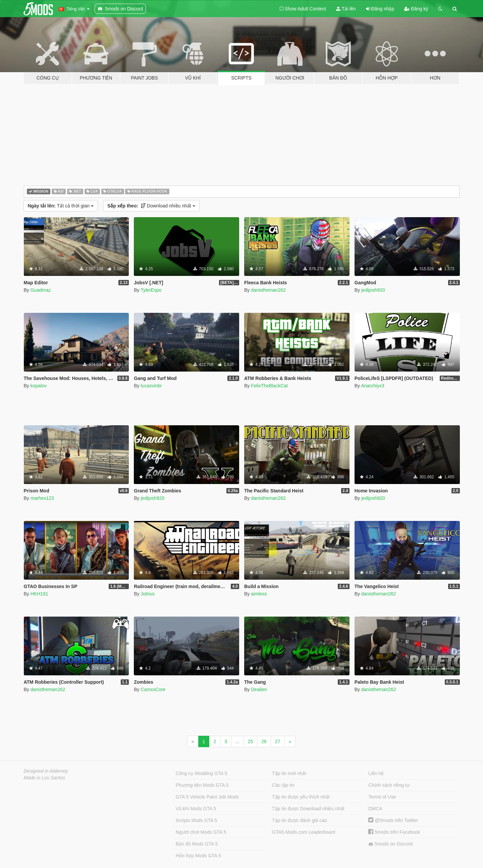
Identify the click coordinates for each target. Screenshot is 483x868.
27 (278, 741)
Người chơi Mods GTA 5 (201, 832)
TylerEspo (151, 290)
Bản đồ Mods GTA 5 (197, 844)
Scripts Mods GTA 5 (196, 820)
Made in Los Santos (45, 778)
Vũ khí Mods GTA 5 (196, 809)
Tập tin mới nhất (289, 773)
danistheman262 (268, 290)
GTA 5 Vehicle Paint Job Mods (207, 797)
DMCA (375, 809)
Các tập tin (283, 785)
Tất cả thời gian (61, 206)
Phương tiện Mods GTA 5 (202, 785)
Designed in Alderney (46, 771)
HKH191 (39, 594)
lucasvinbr (151, 386)
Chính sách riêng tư (389, 785)
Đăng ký (416, 9)
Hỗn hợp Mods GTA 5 (198, 856)
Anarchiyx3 (372, 386)
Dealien (259, 689)
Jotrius (147, 594)
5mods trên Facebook (394, 832)
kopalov (39, 386)
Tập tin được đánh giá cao (300, 820)
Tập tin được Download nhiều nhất (308, 809)
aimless (259, 594)
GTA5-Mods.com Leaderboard (304, 832)
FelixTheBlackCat (269, 386)
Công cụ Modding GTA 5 (201, 773)
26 (264, 741)
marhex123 (42, 498)
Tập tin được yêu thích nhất (301, 797)
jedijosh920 (373, 290)
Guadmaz (41, 290)
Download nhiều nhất (151, 206)
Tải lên (346, 9)
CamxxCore (153, 689)
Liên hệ (376, 773)
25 (251, 741)
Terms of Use (382, 797)
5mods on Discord (390, 844)
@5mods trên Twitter (393, 820)
